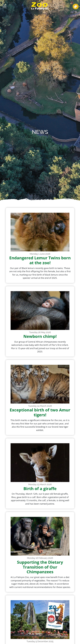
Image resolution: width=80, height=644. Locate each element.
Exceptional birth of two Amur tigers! (40, 412)
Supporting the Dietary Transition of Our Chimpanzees (40, 567)
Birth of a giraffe (40, 488)
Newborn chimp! (40, 336)
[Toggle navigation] (5, 6)
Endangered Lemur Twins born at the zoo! (40, 260)
